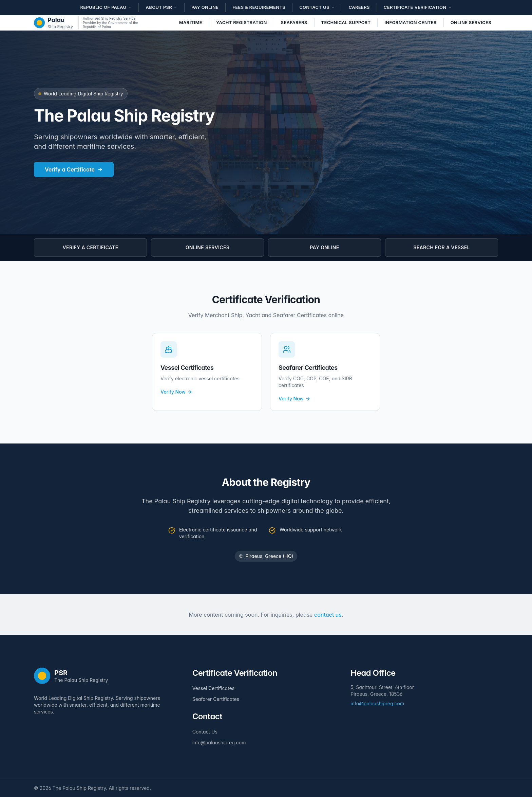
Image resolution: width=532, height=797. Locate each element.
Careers (359, 7)
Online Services (471, 22)
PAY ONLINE (324, 247)
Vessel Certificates (213, 688)
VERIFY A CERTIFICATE (91, 247)
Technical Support (346, 22)
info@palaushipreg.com (219, 742)
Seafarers (294, 22)
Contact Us (205, 732)
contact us (328, 615)
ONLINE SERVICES (207, 247)
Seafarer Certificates (216, 699)
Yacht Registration (242, 22)
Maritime (191, 22)
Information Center (410, 22)
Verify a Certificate (74, 169)
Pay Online (205, 7)
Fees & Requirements (259, 7)
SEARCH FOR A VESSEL (441, 247)
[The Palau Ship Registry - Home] (53, 23)
